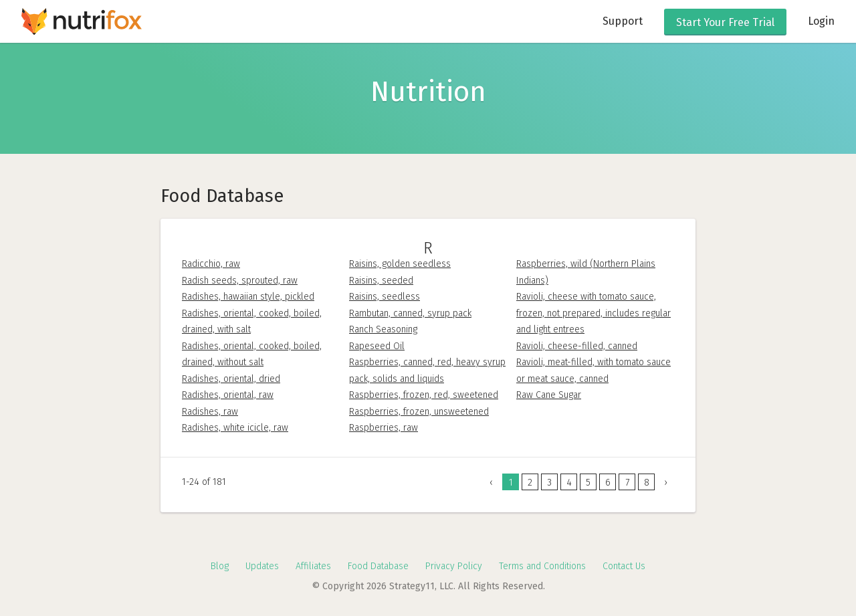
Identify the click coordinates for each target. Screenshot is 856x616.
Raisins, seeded (381, 281)
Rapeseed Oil (377, 346)
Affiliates (313, 566)
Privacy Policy (454, 566)
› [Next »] (666, 483)
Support (623, 21)
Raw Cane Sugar (549, 395)
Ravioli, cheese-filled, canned (577, 346)
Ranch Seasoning (383, 329)
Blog (220, 566)
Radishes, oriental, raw (228, 395)
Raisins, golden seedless (400, 264)
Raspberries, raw (384, 428)
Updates (262, 566)
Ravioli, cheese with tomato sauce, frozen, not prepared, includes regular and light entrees (594, 313)
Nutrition (428, 92)
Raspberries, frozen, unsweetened (419, 412)
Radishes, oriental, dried (231, 379)
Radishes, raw (210, 412)
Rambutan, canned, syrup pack (410, 313)
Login (821, 21)
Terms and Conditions (542, 566)
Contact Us (624, 566)
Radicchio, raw (211, 264)
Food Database (378, 566)
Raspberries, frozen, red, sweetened (424, 395)
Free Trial (725, 22)
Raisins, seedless (385, 297)
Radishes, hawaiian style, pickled (248, 297)
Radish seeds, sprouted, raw (240, 281)
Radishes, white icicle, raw (235, 428)
